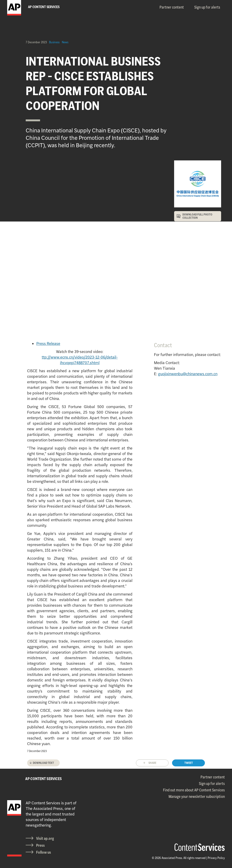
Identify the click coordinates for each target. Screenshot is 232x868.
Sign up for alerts (207, 7)
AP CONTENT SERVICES (44, 779)
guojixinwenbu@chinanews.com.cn (188, 374)
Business (54, 42)
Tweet (189, 763)
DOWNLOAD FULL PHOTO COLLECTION (197, 216)
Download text (43, 763)
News (65, 42)
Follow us (44, 852)
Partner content (172, 7)
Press (40, 845)
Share (152, 763)
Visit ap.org (45, 838)
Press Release (48, 343)
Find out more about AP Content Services (194, 790)
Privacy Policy (216, 858)
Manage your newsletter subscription (197, 796)
